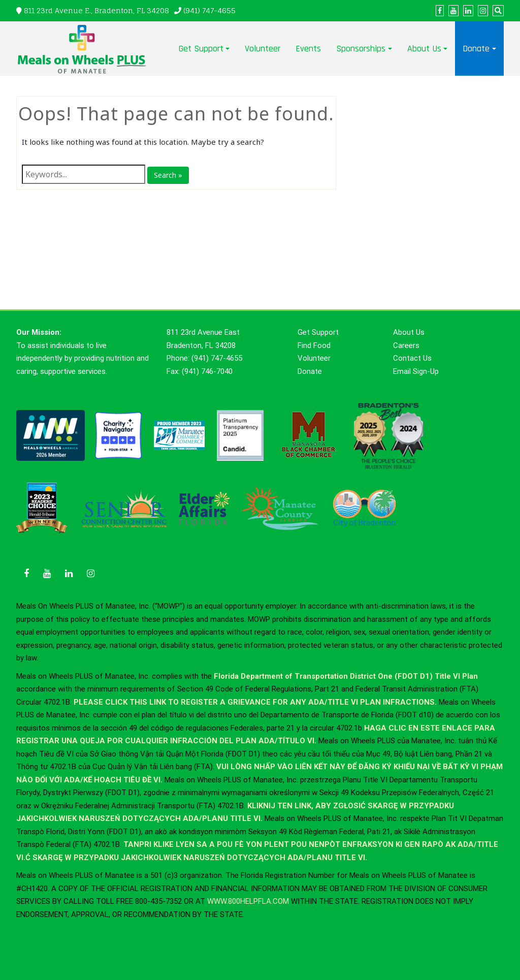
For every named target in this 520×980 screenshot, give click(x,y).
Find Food (314, 345)
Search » (168, 175)
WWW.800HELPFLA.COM (248, 901)
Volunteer (263, 49)
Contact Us (412, 358)
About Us (424, 49)
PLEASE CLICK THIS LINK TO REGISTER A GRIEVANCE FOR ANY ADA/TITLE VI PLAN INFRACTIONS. (255, 702)
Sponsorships (361, 49)
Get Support (201, 49)
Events (308, 49)
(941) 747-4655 (209, 10)
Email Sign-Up (416, 371)
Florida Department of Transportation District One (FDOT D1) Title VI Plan (346, 676)
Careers (406, 345)
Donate (476, 49)
